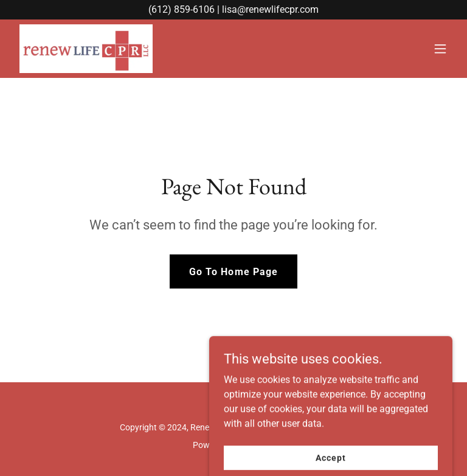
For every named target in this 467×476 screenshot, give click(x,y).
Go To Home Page (233, 272)
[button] (440, 49)
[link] (86, 49)
